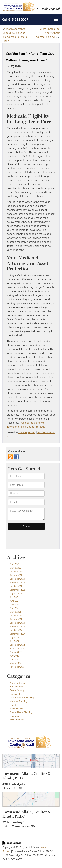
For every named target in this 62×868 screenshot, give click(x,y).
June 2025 (15, 601)
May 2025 (14, 604)
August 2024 (16, 637)
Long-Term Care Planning (22, 698)
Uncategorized (27, 432)
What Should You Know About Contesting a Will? (48, 33)
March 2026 (15, 568)
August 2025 (16, 593)
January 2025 (16, 619)
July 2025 (14, 597)
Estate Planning (17, 690)
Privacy (7, 851)
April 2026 (14, 564)
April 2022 (14, 659)
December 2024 (17, 623)
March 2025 (15, 612)
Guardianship (16, 694)
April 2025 (14, 608)
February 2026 (16, 571)
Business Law (16, 687)
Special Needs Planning (21, 712)
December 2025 (17, 579)
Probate (13, 705)
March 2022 (15, 663)
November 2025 (17, 582)
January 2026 (16, 575)
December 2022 (17, 645)
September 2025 (17, 590)
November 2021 (17, 667)
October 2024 (16, 630)
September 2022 (17, 648)
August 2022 (16, 652)
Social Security (17, 709)
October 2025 (16, 586)
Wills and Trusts (17, 720)
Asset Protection (18, 683)
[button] (15, 20)
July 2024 (14, 641)
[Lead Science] (12, 843)
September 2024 (17, 634)
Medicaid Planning (18, 701)
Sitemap (45, 847)
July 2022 (14, 656)
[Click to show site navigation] (56, 20)
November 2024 (17, 626)
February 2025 (16, 615)
